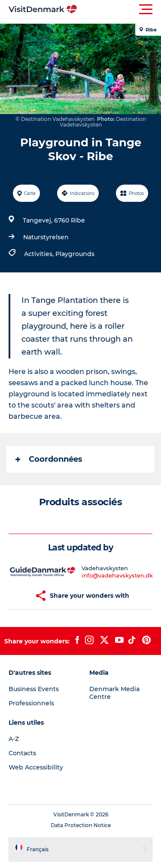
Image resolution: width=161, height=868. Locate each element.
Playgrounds (75, 254)
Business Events (34, 689)
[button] (119, 9)
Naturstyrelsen (46, 237)
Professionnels (31, 703)
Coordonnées (49, 459)
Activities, (40, 254)
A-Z (14, 739)
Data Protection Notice (81, 825)
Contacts (22, 753)
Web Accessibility (36, 767)
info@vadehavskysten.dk (117, 575)
